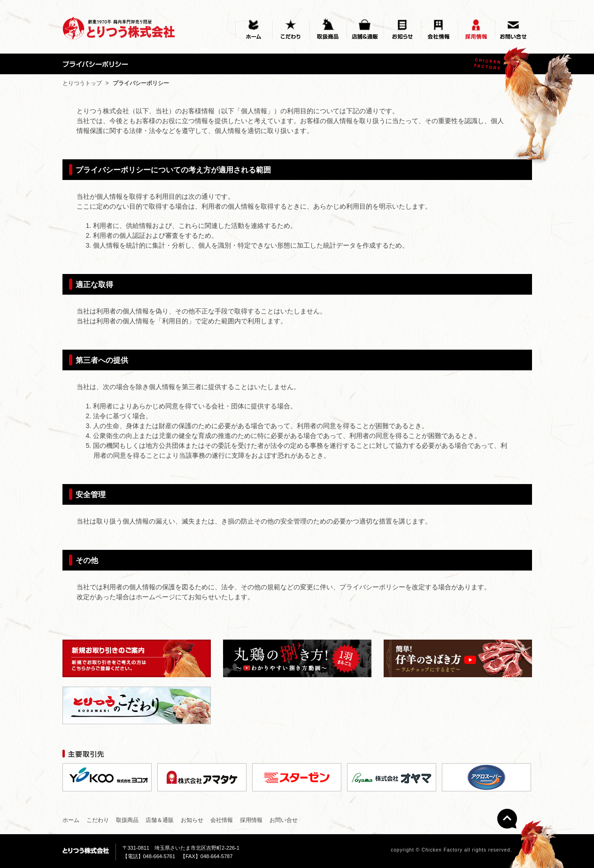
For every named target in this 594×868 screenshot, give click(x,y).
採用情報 (251, 820)
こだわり (98, 820)
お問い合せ (284, 820)
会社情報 (222, 820)
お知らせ (192, 820)
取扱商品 (127, 820)
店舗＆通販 (160, 820)
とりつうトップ (82, 83)
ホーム (71, 820)
